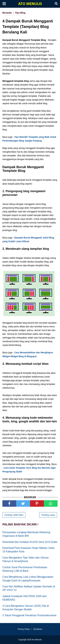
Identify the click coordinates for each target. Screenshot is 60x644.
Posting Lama (48, 515)
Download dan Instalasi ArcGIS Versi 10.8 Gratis (30, 542)
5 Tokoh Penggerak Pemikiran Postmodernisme (29, 615)
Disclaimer (38, 629)
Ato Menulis (30, 4)
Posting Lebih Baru (14, 515)
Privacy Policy (24, 629)
